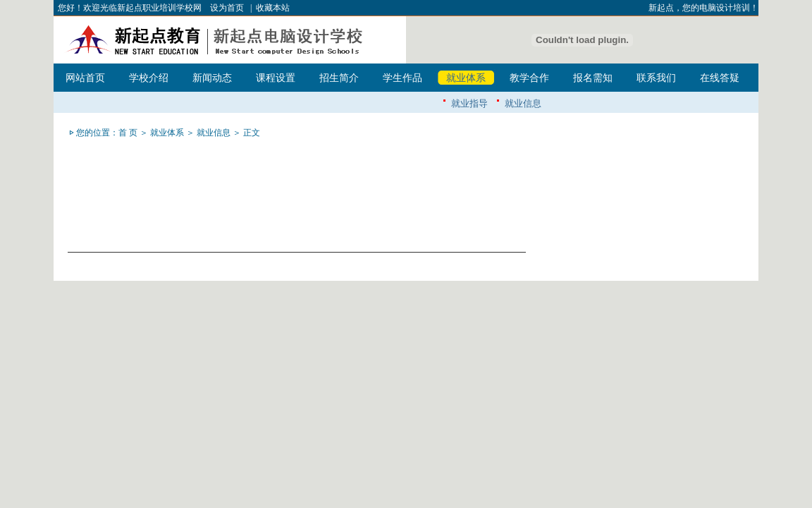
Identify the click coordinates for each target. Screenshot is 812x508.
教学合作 (529, 78)
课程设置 (276, 78)
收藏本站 (273, 8)
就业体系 (466, 78)
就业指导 (469, 103)
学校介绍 (149, 78)
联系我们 (656, 78)
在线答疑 (720, 78)
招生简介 (339, 78)
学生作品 (402, 78)
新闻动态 (212, 78)
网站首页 (85, 78)
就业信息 (523, 103)
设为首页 (227, 8)
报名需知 (593, 78)
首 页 (128, 133)
